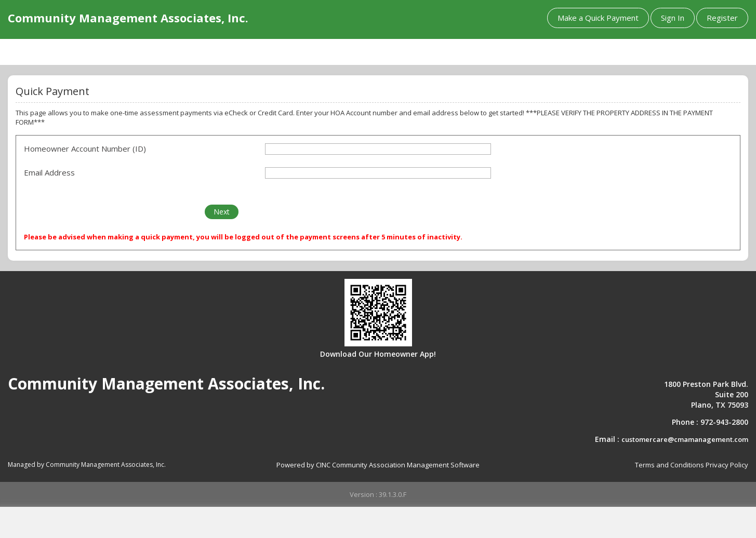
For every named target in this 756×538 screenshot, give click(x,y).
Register (722, 18)
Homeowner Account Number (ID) (85, 149)
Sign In (673, 18)
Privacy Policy (727, 465)
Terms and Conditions (669, 465)
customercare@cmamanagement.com (685, 439)
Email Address (49, 172)
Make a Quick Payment (598, 18)
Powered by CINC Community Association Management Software (378, 465)
